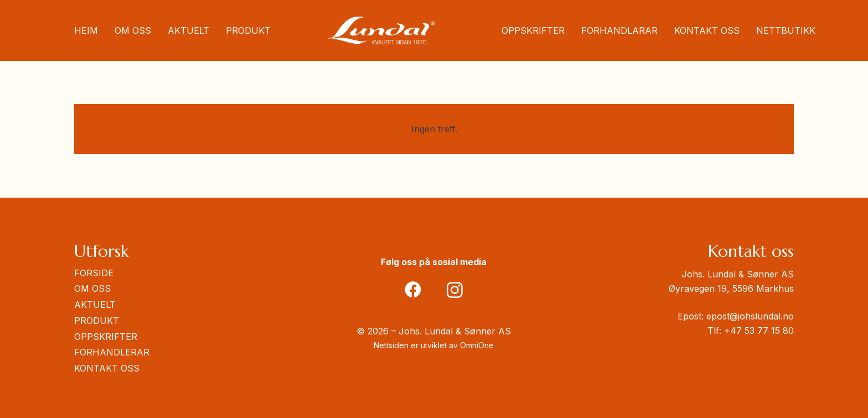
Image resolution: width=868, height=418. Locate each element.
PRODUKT (97, 321)
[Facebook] (413, 290)
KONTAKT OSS (107, 368)
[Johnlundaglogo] (381, 30)
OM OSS (92, 288)
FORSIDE (94, 273)
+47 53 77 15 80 (759, 331)
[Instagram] (455, 290)
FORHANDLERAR (112, 352)
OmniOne (477, 345)
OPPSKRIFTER (106, 337)
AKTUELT (95, 305)
